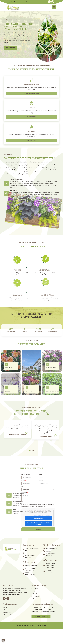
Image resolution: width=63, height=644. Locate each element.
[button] (54, 7)
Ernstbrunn (41, 166)
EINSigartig (43, 626)
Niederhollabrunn (30, 166)
